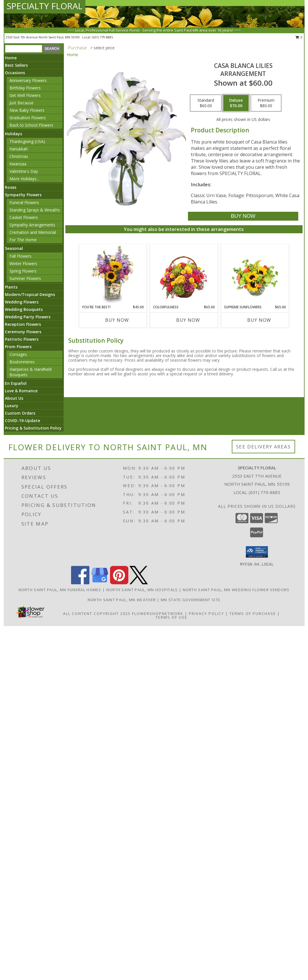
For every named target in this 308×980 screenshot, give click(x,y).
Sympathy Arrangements (32, 225)
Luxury (12, 406)
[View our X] (139, 583)
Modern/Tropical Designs (30, 294)
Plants (11, 287)
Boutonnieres (22, 362)
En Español (16, 383)
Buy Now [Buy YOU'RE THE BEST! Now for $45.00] (117, 320)
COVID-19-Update (22, 421)
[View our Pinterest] (119, 583)
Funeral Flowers (24, 202)
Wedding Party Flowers (28, 317)
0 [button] (299, 37)
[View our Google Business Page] (100, 583)
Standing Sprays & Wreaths (35, 210)
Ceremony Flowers (23, 332)
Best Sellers (16, 65)
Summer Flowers (25, 278)
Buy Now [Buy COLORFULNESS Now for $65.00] (188, 320)
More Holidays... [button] (24, 179)
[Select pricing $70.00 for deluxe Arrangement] (236, 103)
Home (11, 58)
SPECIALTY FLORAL (45, 6)
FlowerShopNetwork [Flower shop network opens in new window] (158, 614)
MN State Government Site (191, 600)
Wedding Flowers (22, 302)
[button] (257, 552)
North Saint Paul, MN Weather (122, 600)
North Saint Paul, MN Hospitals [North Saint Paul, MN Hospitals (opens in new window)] (142, 590)
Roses (11, 187)
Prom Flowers (18, 347)
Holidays (13, 134)
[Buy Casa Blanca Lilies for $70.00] (243, 216)
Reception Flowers (23, 324)
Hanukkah (19, 149)
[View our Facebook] (80, 583)
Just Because (21, 103)
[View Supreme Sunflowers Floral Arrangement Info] (255, 274)
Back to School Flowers (31, 125)
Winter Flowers (23, 263)
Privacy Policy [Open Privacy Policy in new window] (206, 614)
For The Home (23, 240)
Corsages (18, 354)
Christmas (19, 156)
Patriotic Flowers (22, 339)
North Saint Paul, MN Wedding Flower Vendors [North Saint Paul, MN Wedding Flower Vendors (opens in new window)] (236, 590)
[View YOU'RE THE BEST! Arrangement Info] (113, 274)
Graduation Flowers (28, 118)
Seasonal (14, 248)
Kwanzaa (18, 164)
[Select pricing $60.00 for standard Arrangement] (206, 103)
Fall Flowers (20, 256)
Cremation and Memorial (33, 232)
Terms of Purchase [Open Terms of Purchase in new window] (253, 614)
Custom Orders (20, 413)
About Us (14, 398)
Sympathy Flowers (23, 195)
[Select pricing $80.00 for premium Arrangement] (266, 103)
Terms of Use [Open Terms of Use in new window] (171, 617)
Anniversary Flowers (28, 80)
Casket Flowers (24, 217)
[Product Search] (24, 49)
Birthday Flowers (25, 88)
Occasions (15, 73)
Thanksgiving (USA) (27, 141)
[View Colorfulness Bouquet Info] (184, 274)
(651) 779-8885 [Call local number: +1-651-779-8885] (102, 37)
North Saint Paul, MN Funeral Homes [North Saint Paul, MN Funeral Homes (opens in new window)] (60, 590)
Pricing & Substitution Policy (33, 428)
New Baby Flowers (27, 110)
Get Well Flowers (25, 95)
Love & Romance (21, 391)
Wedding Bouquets (24, 309)
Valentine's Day (24, 171)
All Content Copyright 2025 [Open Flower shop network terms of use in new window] (97, 614)
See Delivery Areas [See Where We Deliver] (263, 447)
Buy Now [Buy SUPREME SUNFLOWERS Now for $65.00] (259, 320)
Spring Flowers (23, 271)
